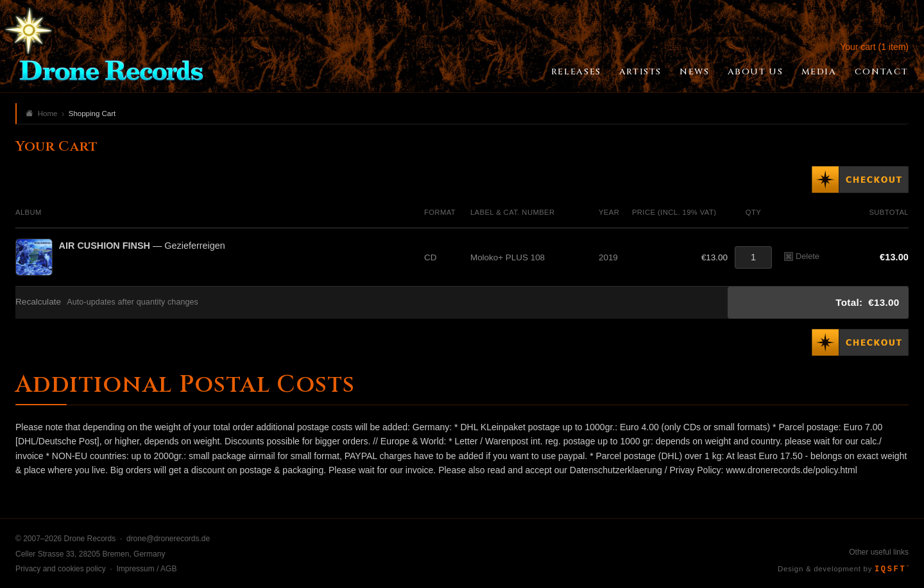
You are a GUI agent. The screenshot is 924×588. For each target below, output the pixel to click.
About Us (756, 72)
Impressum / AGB (146, 569)
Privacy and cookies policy (61, 569)
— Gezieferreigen (142, 246)
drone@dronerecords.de (168, 539)
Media (819, 72)
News (694, 72)
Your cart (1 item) (874, 47)
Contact (882, 72)
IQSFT (892, 569)
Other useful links (879, 552)
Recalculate (38, 302)
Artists (640, 72)
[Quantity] (753, 257)
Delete (802, 256)
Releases (576, 72)
